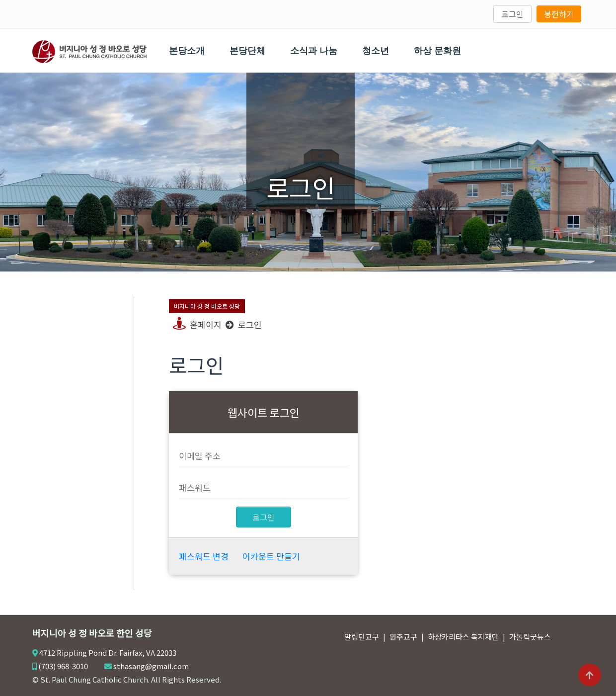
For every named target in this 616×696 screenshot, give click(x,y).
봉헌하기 (559, 14)
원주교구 (403, 637)
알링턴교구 (362, 637)
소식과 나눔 (314, 51)
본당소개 (187, 51)
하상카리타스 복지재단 (463, 637)
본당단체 (247, 51)
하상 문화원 (437, 51)
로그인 (512, 14)
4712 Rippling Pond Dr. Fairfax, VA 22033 (108, 652)
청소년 (376, 51)
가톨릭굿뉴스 (530, 637)
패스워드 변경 (204, 556)
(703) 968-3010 (63, 666)
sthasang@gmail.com (151, 666)
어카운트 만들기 (271, 556)
